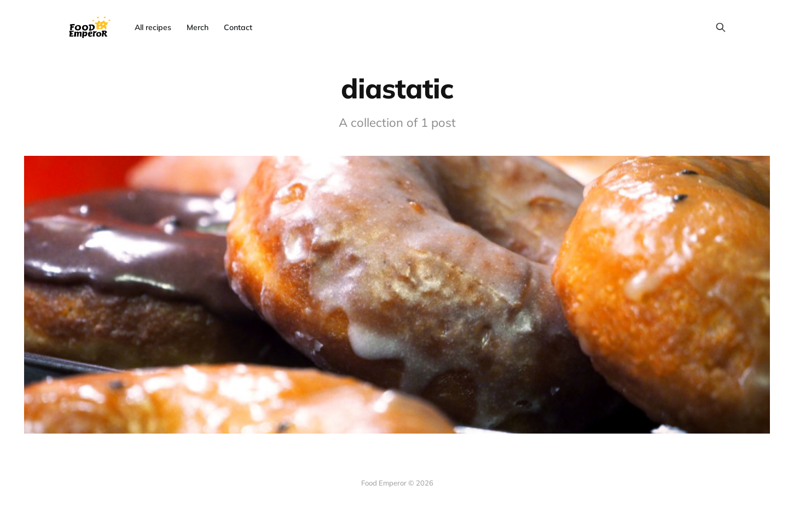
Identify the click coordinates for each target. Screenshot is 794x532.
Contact (238, 27)
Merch (198, 27)
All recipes (153, 27)
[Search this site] (721, 27)
